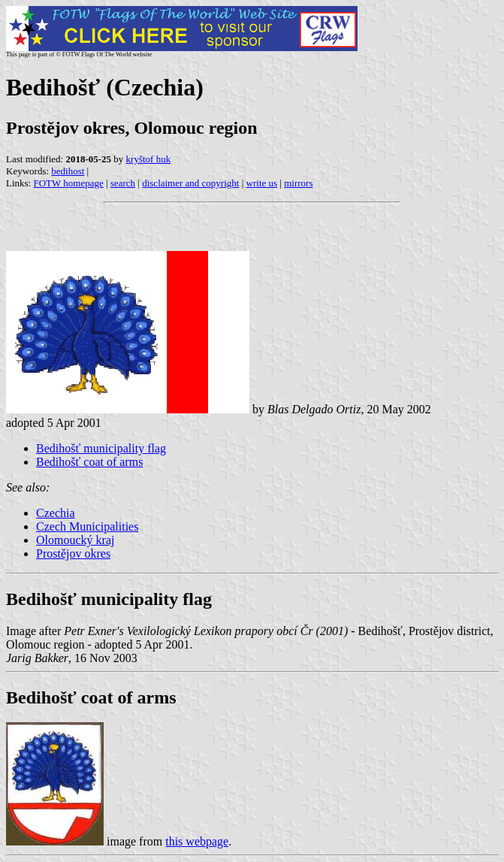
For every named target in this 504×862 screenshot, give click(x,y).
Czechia (56, 513)
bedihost (68, 171)
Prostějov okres (73, 553)
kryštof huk (149, 159)
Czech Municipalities (87, 526)
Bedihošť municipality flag (101, 448)
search (123, 183)
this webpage (197, 841)
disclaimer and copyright (190, 183)
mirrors (298, 183)
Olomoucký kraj (75, 540)
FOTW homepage (68, 183)
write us (262, 183)
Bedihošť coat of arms (89, 462)
